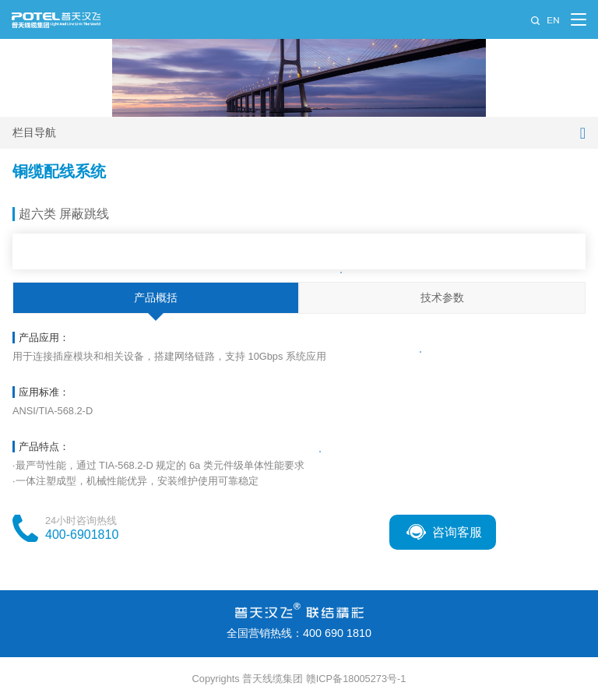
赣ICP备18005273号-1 (356, 679)
